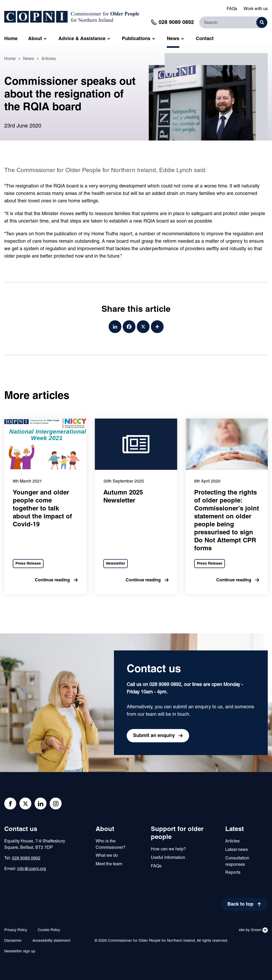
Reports (233, 873)
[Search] (233, 22)
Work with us (256, 9)
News (29, 65)
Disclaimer (13, 941)
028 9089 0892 (26, 858)
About (105, 829)
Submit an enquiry (154, 736)
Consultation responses (237, 862)
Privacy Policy (16, 930)
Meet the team (109, 864)
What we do (107, 856)
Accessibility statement (51, 941)
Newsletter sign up (20, 951)
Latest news (237, 850)
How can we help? (168, 849)
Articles (49, 65)
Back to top (240, 904)
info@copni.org (32, 869)
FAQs (232, 9)
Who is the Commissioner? (110, 845)
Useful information (168, 858)
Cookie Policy (49, 930)
